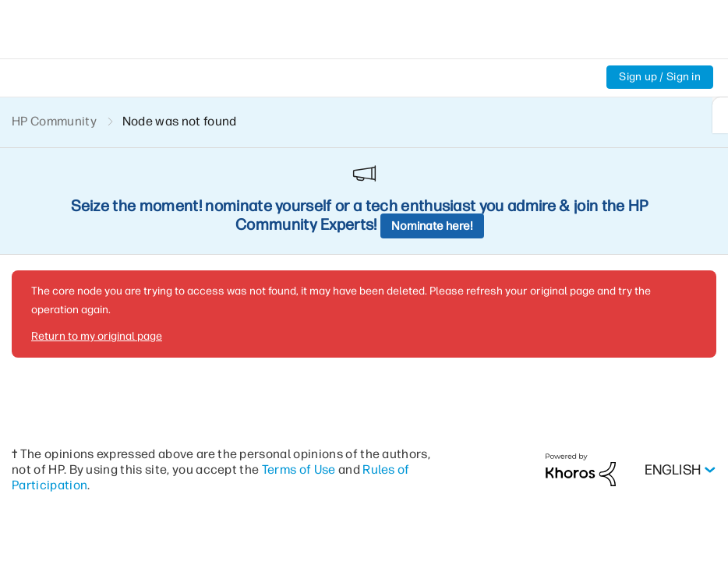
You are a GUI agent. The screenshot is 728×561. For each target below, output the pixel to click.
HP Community (54, 121)
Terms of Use (299, 469)
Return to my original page (97, 336)
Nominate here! (432, 226)
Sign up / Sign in (660, 77)
